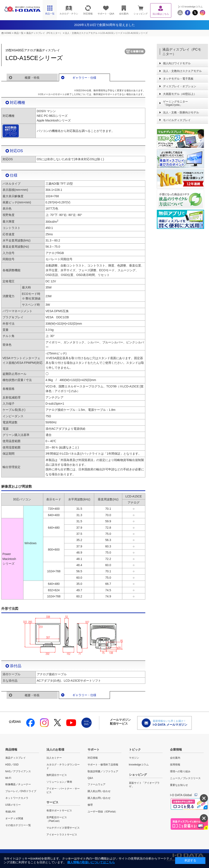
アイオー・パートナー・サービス (63, 790)
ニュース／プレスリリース (185, 778)
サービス (52, 802)
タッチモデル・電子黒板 (178, 79)
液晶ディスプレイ (16, 758)
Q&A (90, 778)
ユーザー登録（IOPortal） (102, 812)
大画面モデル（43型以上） (180, 94)
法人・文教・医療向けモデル (181, 112)
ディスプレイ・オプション (180, 86)
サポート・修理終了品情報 (103, 765)
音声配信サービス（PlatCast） (57, 819)
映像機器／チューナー (18, 784)
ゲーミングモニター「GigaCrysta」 (175, 103)
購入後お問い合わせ (99, 798)
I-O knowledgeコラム (192, 7)
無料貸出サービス (57, 775)
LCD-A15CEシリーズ (112, 33)
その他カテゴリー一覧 (18, 825)
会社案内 (175, 758)
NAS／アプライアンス (18, 771)
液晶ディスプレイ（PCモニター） (44, 33)
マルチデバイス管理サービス (63, 828)
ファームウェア (97, 784)
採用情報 (175, 765)
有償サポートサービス (59, 811)
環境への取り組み (180, 771)
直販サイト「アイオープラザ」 (144, 785)
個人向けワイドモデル (177, 63)
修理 (90, 805)
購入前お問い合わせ (99, 791)
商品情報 (11, 750)
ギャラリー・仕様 (84, 78)
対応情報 (93, 758)
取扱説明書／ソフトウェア (103, 771)
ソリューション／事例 (59, 782)
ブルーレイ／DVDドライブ (21, 791)
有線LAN (10, 812)
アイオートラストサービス (62, 835)
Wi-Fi (8, 778)
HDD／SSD (12, 765)
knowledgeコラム (139, 765)
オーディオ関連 (14, 818)
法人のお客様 (55, 750)
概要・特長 (32, 78)
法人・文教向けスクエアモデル (81, 33)
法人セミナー (54, 758)
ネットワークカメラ (17, 798)
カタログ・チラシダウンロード (63, 766)
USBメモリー (13, 805)
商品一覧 (19, 33)
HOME (8, 33)
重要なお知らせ (179, 785)
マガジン (134, 758)
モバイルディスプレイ (177, 120)
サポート (94, 750)
